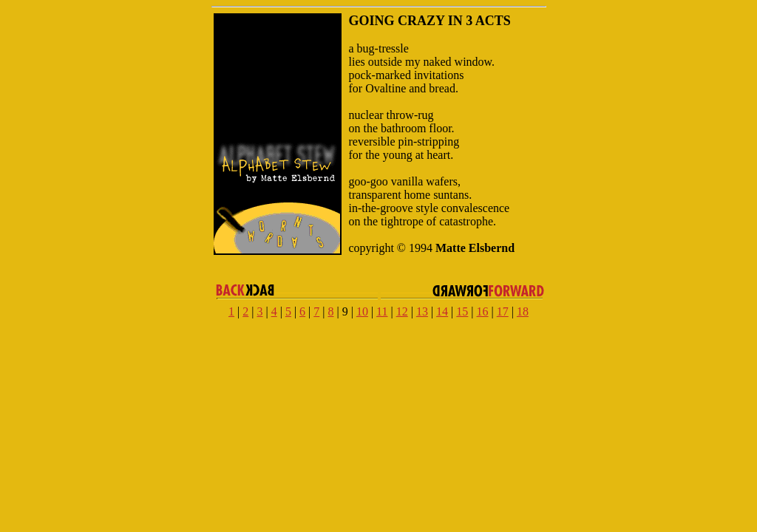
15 (462, 311)
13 (422, 311)
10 (362, 311)
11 (382, 311)
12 (402, 311)
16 (483, 311)
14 (442, 311)
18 (523, 311)
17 (503, 311)
